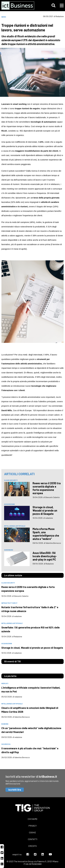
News (4, 17)
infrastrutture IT (9, 603)
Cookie (32, 832)
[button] (53, 6)
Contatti (33, 839)
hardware (9, 550)
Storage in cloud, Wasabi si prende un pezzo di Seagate (45, 510)
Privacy (33, 826)
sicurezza (6, 744)
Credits (32, 846)
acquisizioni (9, 504)
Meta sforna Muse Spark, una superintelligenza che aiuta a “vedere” (46, 534)
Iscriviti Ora (15, 790)
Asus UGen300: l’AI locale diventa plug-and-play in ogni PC (45, 556)
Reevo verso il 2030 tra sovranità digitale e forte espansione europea (47, 488)
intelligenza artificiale (15, 526)
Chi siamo (32, 819)
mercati (5, 683)
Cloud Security (11, 480)
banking (5, 724)
